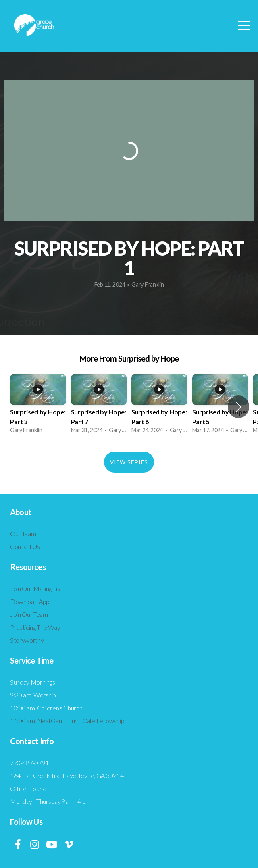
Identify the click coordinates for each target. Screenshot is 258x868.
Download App (30, 601)
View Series (129, 462)
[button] (238, 407)
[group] (38, 407)
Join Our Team (29, 614)
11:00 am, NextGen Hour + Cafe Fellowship (67, 721)
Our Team (23, 534)
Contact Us (25, 546)
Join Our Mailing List (36, 588)
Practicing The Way (35, 627)
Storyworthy (27, 640)
